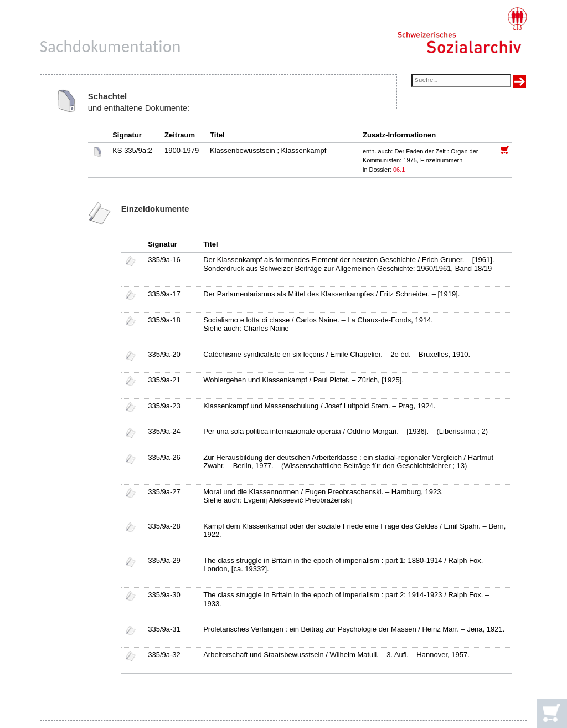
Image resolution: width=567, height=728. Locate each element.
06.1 (400, 170)
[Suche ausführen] (519, 81)
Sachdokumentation (110, 46)
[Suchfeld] (461, 81)
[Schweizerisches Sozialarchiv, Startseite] (462, 30)
